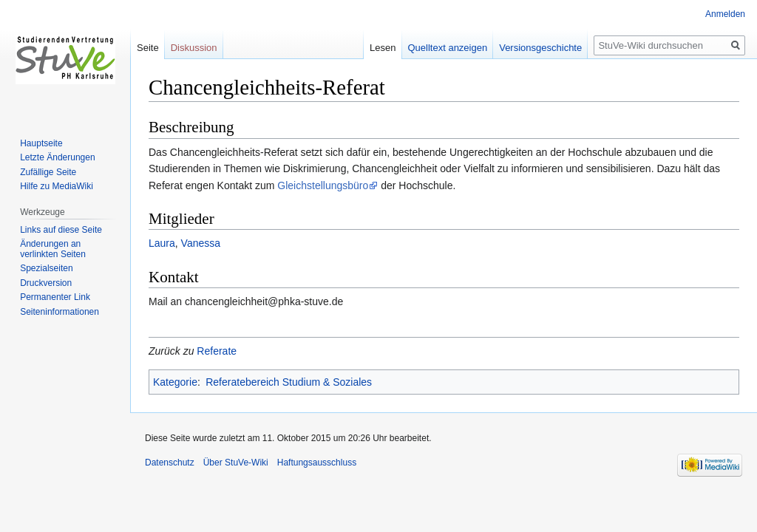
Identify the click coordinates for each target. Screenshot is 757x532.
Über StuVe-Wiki (236, 463)
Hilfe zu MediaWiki (57, 186)
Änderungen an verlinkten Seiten (53, 249)
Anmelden (725, 14)
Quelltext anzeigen (448, 48)
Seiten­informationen (60, 312)
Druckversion (46, 283)
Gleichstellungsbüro (323, 185)
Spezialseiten (46, 268)
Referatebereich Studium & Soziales (289, 382)
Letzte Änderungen (57, 157)
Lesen (383, 48)
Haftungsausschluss (317, 463)
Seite (148, 48)
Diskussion (194, 48)
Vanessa (201, 243)
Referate (217, 351)
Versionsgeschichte (540, 48)
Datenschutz (170, 463)
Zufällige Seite (48, 172)
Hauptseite (41, 143)
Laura (162, 243)
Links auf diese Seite (61, 230)
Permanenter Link (55, 297)
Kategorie (175, 382)
